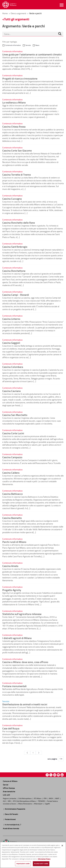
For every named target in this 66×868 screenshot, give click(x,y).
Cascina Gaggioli (11, 343)
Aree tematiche (9, 791)
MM (9, 801)
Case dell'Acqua (11, 728)
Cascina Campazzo (12, 457)
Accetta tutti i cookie (41, 864)
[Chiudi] (62, 846)
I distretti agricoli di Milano (17, 638)
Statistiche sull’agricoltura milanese (22, 614)
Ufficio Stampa (9, 788)
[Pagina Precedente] (27, 753)
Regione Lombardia (10, 798)
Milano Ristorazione (25, 804)
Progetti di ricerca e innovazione (20, 78)
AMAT (57, 798)
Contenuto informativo (13, 45)
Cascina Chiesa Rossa (14, 126)
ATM (45, 798)
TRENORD (42, 801)
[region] (33, 855)
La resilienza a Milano (14, 102)
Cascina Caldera (11, 473)
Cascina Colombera (13, 367)
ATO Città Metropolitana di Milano (25, 801)
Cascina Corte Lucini (13, 433)
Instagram (58, 775)
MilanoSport (38, 804)
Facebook (47, 775)
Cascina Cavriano (12, 391)
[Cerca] (60, 34)
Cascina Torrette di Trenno (17, 175)
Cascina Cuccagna (12, 199)
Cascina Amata (10, 566)
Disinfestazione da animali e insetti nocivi (25, 704)
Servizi (6, 785)
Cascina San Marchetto (15, 415)
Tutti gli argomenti (17, 19)
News (37, 45)
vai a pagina (52, 759)
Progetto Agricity (12, 590)
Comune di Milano (10, 781)
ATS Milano (38, 798)
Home (5, 13)
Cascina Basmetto (12, 518)
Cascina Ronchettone (14, 271)
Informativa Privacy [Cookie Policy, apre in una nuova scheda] (44, 859)
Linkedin (62, 775)
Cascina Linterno (11, 319)
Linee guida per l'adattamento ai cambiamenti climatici (32, 54)
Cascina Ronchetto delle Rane (19, 223)
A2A (4, 801)
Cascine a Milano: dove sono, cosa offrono (25, 662)
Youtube (55, 775)
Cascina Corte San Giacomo (17, 150)
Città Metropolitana (25, 798)
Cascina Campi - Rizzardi (16, 295)
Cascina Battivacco (13, 494)
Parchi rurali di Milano (14, 542)
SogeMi (47, 804)
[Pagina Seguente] (39, 753)
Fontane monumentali (14, 686)
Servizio (28, 45)
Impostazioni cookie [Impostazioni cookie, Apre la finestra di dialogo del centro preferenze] (23, 864)
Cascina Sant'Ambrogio (15, 247)
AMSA (51, 798)
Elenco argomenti (19, 13)
